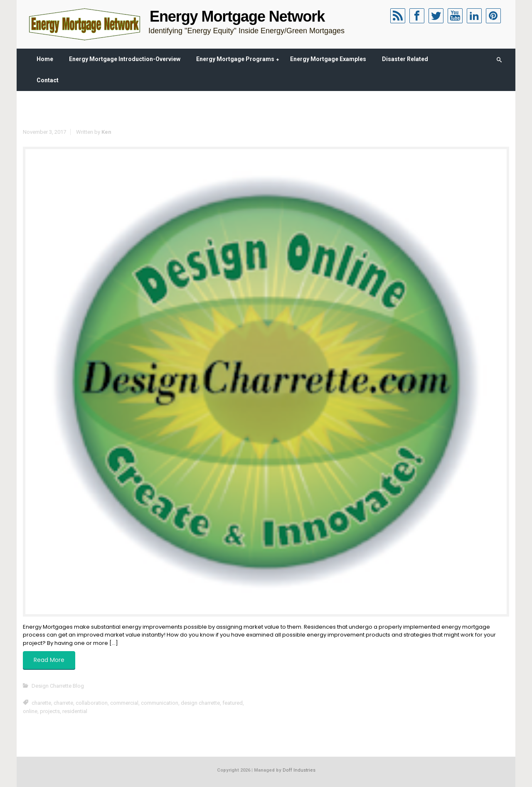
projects (50, 711)
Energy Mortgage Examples (328, 59)
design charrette (200, 703)
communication (160, 703)
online (30, 711)
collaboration (92, 703)
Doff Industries (299, 770)
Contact (48, 80)
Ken (106, 132)
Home (45, 59)
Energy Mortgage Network (237, 16)
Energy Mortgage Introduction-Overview (125, 59)
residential (75, 711)
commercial (124, 703)
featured (233, 703)
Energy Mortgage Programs (235, 59)
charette (41, 703)
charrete (63, 703)
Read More (49, 660)
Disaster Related (405, 59)
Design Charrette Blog (58, 686)
